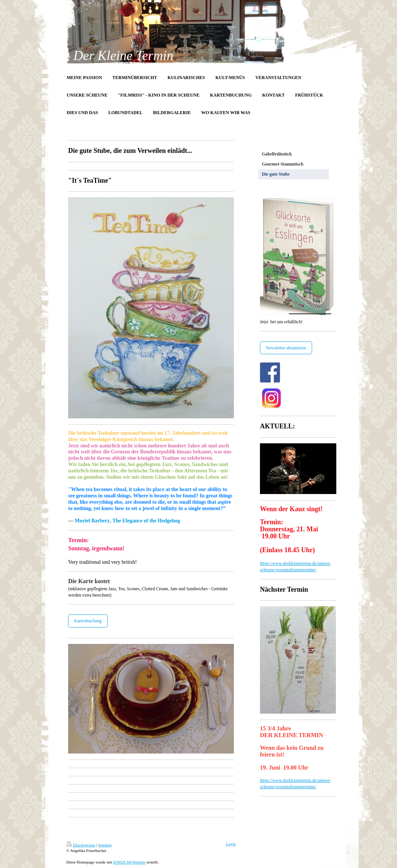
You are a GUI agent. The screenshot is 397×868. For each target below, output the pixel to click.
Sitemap (105, 845)
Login (231, 844)
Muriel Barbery (92, 521)
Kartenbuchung (88, 621)
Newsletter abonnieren (286, 348)
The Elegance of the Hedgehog (146, 521)
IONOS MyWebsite (129, 862)
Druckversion (81, 845)
